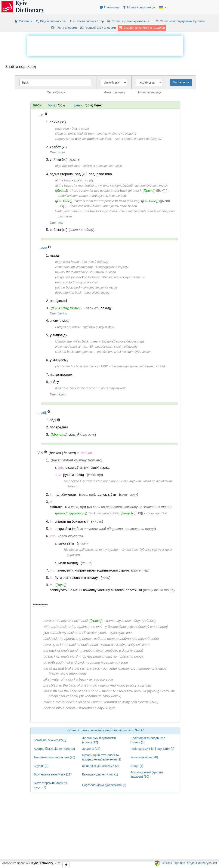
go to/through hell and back (64, 662)
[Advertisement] (105, 45)
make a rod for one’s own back (67, 702)
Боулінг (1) (41, 766)
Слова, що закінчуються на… (129, 21)
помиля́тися (157, 513)
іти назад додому (95, 262)
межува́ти (66, 543)
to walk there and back (71, 272)
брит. (52, 105)
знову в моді (60, 321)
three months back (68, 293)
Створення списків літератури (142, 28)
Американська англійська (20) (54, 757)
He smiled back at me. (71, 346)
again (62, 394)
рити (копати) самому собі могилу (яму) (126, 702)
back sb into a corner (59, 708)
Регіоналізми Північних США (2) (152, 749)
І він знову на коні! (113, 388)
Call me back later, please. (74, 352)
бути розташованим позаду (76, 578)
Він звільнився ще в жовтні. (124, 277)
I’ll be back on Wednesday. (74, 267)
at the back (63, 180)
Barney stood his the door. (84, 139)
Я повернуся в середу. (112, 267)
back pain (62, 128)
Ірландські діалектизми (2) (100, 766)
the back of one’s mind (61, 650)
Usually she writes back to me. (77, 341)
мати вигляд (68, 563)
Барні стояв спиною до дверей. (138, 139)
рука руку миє (121, 633)
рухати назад (74, 475)
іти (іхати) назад (97, 468)
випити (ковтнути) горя (108, 662)
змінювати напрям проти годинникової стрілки (94, 570)
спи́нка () (59, 159)
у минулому (59, 360)
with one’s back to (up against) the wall (73, 627)
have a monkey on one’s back (66, 621)
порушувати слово (96, 656)
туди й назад (88, 282)
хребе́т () (58, 147)
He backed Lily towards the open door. (91, 481)
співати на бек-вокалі (72, 522)
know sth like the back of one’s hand (71, 691)
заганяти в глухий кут (97, 708)
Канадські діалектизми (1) (100, 774)
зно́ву (54, 382)
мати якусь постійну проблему (131, 621)
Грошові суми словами (98, 28)
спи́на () (58, 122)
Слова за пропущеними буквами (180, 21)
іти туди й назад (103, 272)
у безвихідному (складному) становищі (136, 627)
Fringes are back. (68, 327)
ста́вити (56, 507)
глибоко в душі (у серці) (124, 650)
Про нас (179, 863)
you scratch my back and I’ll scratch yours (75, 633)
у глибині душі (92, 650)
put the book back (68, 287)
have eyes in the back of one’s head (71, 645)
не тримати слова (128, 656)
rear (61, 223)
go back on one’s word (61, 656)
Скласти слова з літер (86, 21)
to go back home (67, 262)
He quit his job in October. (78, 277)
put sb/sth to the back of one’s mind (70, 685)
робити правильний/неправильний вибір (126, 639)
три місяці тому (97, 293)
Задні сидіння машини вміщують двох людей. (93, 196)
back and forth (65, 282)
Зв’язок (167, 863)
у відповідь (58, 335)
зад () (81, 174)
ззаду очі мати (138, 645)
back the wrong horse (104, 513)
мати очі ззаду (113, 645)
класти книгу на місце (100, 287)
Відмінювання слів (51, 21)
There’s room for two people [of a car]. (106, 191)
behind (63, 313)
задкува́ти (74, 468)
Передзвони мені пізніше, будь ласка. (124, 352)
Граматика (109, 7)
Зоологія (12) (91, 749)
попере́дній (59, 427)
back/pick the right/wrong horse (67, 639)
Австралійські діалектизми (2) (54, 749)
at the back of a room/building (76, 185)
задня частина (100, 174)
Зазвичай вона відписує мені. (123, 341)
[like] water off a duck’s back (65, 679)
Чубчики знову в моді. (99, 327)
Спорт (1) (137, 766)
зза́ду (78, 180)
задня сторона (61, 174)
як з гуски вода (101, 679)
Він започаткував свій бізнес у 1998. (139, 366)
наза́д (54, 255)
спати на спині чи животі (117, 134)
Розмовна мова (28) (144, 757)
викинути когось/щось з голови (126, 685)
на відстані (58, 301)
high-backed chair (68, 166)
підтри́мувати (65, 495)
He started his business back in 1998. (82, 366)
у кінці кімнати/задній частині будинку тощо (134, 185)
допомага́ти (107, 495)
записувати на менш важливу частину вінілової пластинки (96, 590)
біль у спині (80, 128)
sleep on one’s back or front (75, 134)
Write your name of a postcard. (87, 211)
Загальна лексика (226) (50, 740)
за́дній (55, 420)
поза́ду (88, 180)
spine (62, 152)
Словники (23, 21)
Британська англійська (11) (53, 774)
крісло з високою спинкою (103, 166)
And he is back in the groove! (76, 388)
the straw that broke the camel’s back (72, 668)
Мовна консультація (139, 7)
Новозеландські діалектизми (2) (104, 785)
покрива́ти (63, 529)
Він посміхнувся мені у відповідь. (114, 346)
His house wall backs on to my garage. (91, 550)
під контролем (61, 375)
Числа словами (64, 28)
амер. (78, 105)
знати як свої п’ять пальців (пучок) (130, 691)
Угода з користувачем (202, 863)
